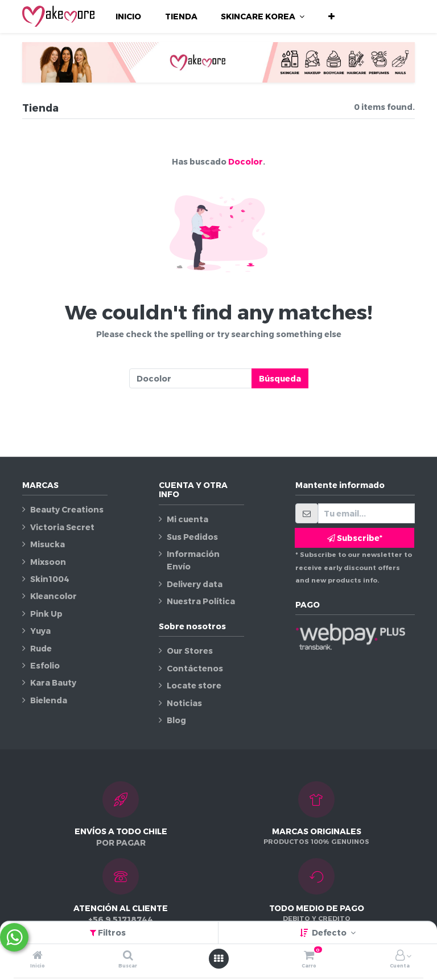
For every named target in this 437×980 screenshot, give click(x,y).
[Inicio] (38, 956)
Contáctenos (195, 668)
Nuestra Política (201, 601)
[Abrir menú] (218, 958)
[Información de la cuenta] (400, 956)
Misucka (48, 544)
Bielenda (49, 700)
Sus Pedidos (192, 537)
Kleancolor (53, 596)
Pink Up (46, 614)
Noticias (184, 703)
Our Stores (190, 651)
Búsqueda (280, 378)
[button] (331, 17)
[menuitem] (128, 17)
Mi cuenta (187, 519)
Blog (176, 720)
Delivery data (195, 584)
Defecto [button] (330, 932)
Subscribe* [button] (355, 538)
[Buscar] (128, 956)
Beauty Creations (67, 509)
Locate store (194, 685)
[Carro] (309, 956)
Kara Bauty (53, 682)
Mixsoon (48, 562)
